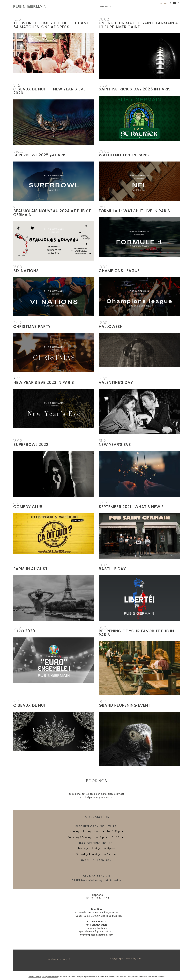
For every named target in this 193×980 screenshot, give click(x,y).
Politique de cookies (50, 977)
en (165, 3)
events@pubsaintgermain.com (97, 797)
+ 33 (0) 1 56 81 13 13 (96, 898)
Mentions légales (35, 977)
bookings (96, 781)
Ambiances (105, 7)
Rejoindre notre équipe (126, 959)
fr (161, 3)
